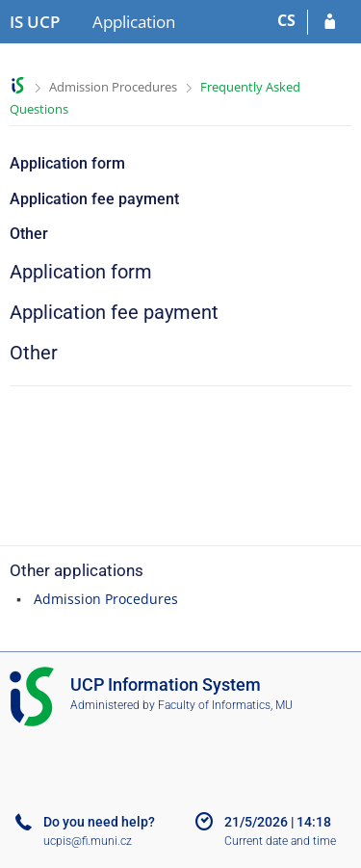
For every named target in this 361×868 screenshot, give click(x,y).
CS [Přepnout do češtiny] (286, 20)
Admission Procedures (113, 87)
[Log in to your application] (330, 22)
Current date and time (280, 841)
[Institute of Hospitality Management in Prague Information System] (35, 22)
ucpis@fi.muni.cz (88, 841)
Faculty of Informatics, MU (225, 705)
